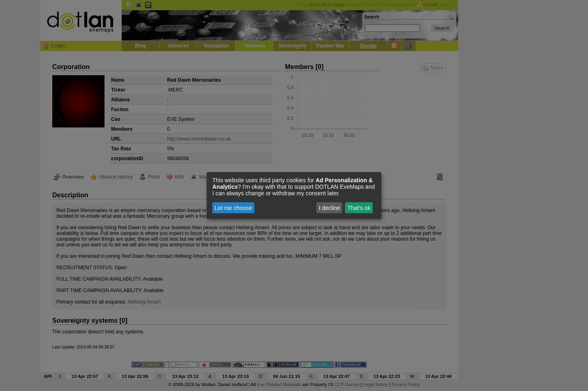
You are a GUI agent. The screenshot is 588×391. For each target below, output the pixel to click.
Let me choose (234, 208)
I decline (330, 208)
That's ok (359, 208)
